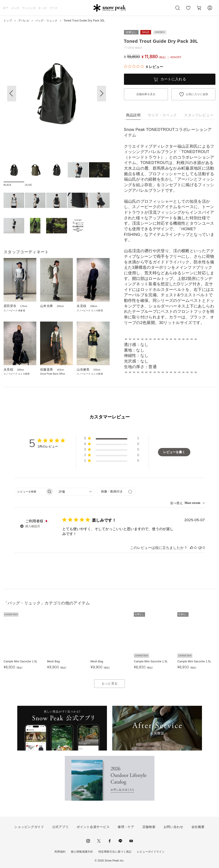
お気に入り (188, 10)
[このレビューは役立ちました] (192, 548)
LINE (120, 841)
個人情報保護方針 (82, 852)
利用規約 (60, 852)
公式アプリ (61, 827)
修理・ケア (126, 827)
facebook (110, 841)
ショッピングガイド (29, 827)
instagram (88, 841)
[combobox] (75, 492)
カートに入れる (173, 79)
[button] (102, 94)
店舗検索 (149, 827)
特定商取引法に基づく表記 (115, 852)
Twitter (99, 841)
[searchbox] (30, 492)
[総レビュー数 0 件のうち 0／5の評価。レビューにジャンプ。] (144, 67)
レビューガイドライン (151, 852)
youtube (131, 841)
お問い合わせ (173, 827)
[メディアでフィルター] (116, 492)
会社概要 (198, 827)
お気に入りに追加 (197, 94)
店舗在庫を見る (146, 94)
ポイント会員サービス (93, 827)
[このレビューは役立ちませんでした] (200, 548)
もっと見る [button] (110, 683)
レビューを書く (174, 452)
